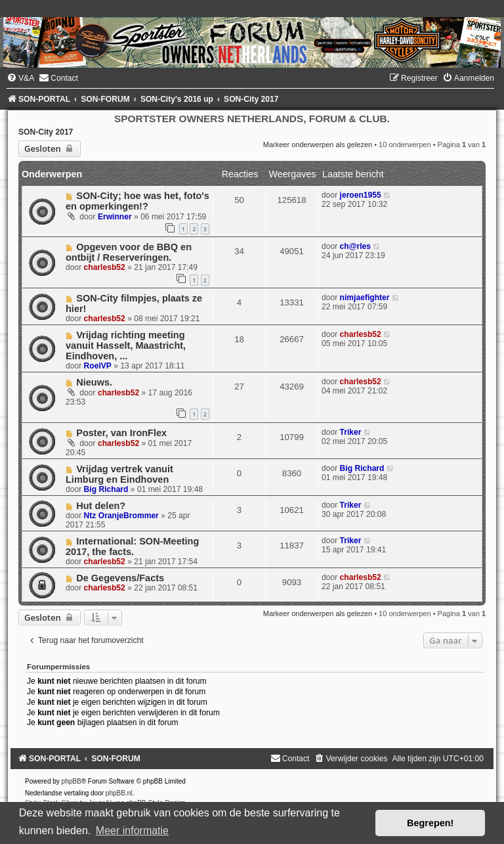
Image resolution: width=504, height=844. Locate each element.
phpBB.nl (119, 793)
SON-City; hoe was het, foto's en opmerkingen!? (137, 201)
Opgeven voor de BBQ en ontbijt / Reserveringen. (129, 252)
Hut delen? (101, 506)
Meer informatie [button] (132, 831)
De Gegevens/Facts (120, 578)
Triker (351, 432)
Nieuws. (94, 382)
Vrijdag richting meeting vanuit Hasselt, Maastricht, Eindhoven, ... (126, 345)
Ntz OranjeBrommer (121, 516)
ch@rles (355, 246)
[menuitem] (20, 78)
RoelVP (98, 366)
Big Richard (106, 489)
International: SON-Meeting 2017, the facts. (132, 546)
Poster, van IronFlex (121, 433)
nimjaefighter (365, 298)
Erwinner (115, 217)
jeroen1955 (361, 195)
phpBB (72, 781)
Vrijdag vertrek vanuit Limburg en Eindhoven (119, 474)
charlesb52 (105, 267)
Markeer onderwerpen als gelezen (318, 144)
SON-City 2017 (46, 132)
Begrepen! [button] (430, 823)
